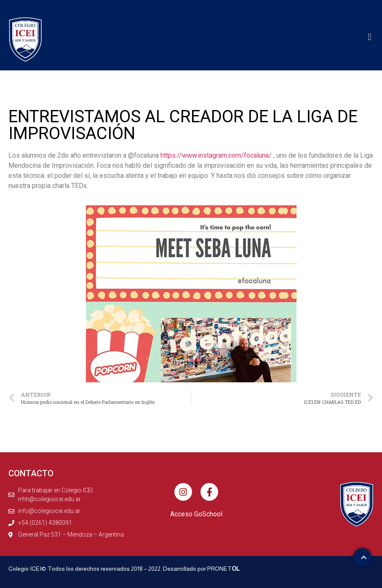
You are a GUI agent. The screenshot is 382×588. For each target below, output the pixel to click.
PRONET (224, 569)
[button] (370, 37)
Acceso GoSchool (196, 514)
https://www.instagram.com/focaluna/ (216, 155)
